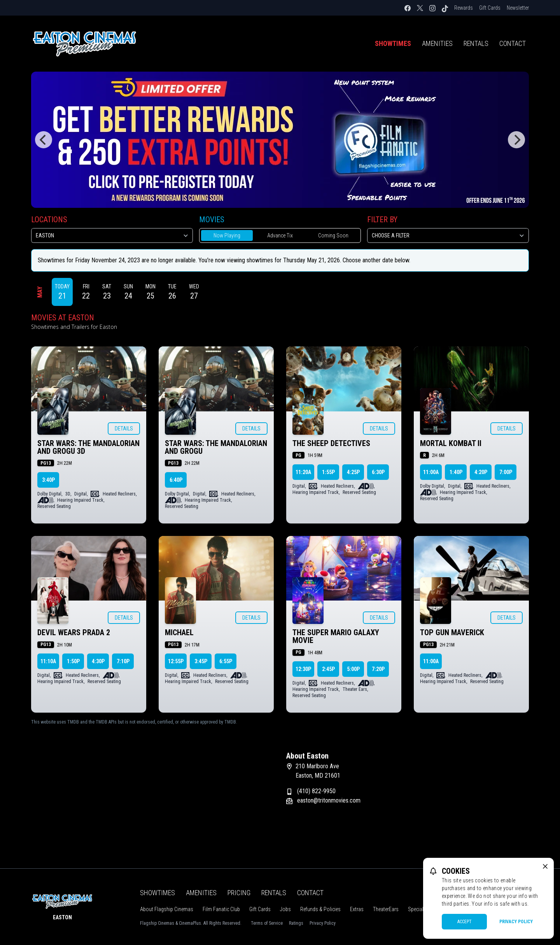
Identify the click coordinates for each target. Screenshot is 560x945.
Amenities (437, 43)
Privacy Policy (323, 923)
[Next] (516, 140)
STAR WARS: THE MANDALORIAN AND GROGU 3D (88, 447)
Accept (465, 922)
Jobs (285, 909)
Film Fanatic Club (221, 909)
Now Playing (227, 235)
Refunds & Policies (320, 909)
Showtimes (393, 43)
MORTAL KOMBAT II (451, 443)
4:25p (353, 472)
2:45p (328, 669)
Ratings (296, 923)
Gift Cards (490, 8)
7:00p (506, 472)
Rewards (464, 8)
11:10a (48, 661)
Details (124, 429)
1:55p (328, 472)
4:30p (98, 661)
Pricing (239, 893)
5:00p (353, 669)
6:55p (226, 661)
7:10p (123, 661)
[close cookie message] (545, 866)
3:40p (48, 480)
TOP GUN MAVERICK (452, 632)
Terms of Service (267, 923)
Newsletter (518, 8)
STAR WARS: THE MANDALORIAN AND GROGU (216, 447)
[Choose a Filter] (448, 235)
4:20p (481, 472)
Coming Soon (333, 235)
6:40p (176, 480)
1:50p (73, 661)
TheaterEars (386, 909)
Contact (513, 43)
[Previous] (44, 140)
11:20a (303, 472)
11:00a (431, 472)
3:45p (201, 661)
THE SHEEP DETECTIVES (331, 443)
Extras (357, 909)
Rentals (476, 43)
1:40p (456, 472)
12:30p (303, 669)
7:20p (378, 669)
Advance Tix (280, 235)
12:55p (176, 661)
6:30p (378, 472)
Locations (49, 220)
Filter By (382, 220)
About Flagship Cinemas (167, 909)
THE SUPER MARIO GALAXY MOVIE (336, 636)
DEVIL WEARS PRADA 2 (74, 632)
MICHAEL (179, 632)
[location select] (112, 235)
